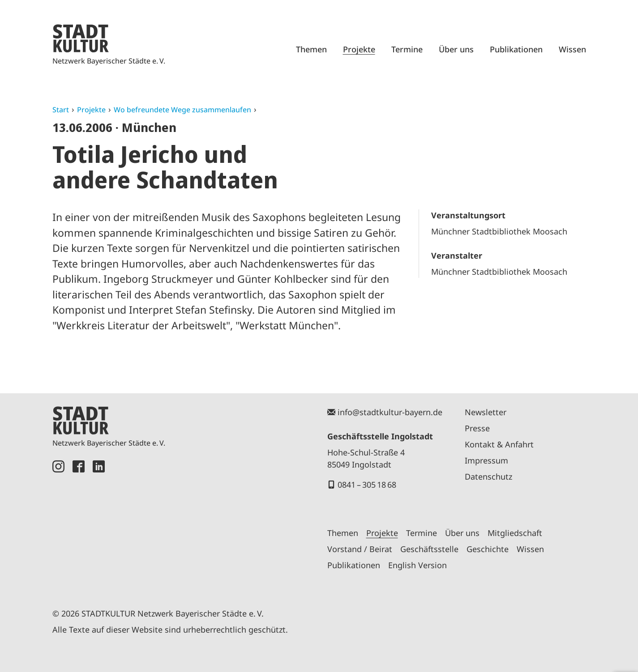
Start (61, 110)
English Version (417, 565)
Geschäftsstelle (429, 549)
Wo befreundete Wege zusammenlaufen (182, 110)
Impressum (486, 460)
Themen (311, 49)
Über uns (456, 49)
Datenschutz (488, 476)
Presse (477, 428)
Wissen (572, 49)
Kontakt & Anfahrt (499, 444)
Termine (407, 49)
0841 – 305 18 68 (367, 485)
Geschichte (488, 549)
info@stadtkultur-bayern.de (390, 412)
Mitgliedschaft (515, 533)
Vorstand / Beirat (360, 549)
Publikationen (516, 49)
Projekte (359, 49)
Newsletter (486, 412)
